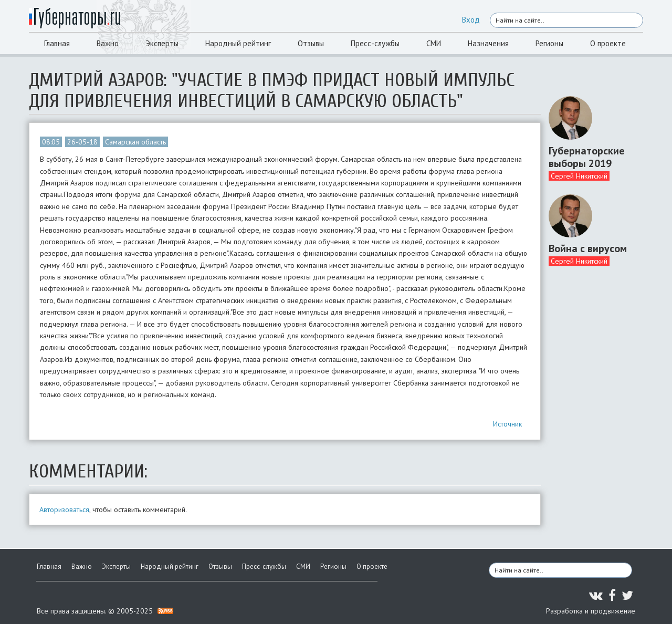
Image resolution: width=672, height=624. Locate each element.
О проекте (608, 43)
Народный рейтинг (238, 43)
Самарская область (135, 142)
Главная (57, 43)
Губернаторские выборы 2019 (587, 157)
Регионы (549, 43)
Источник (507, 424)
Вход (471, 20)
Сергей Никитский (579, 176)
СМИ (434, 43)
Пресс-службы (375, 43)
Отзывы (311, 43)
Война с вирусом (588, 248)
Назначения (488, 43)
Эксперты (162, 43)
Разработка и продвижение (591, 611)
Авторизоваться (64, 509)
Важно (108, 43)
